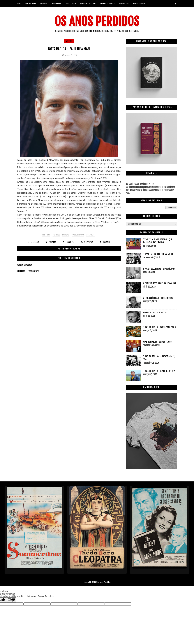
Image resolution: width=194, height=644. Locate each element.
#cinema (66, 235)
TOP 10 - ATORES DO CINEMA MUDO (158, 254)
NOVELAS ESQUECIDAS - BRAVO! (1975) (159, 269)
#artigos (46, 235)
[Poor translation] (11, 600)
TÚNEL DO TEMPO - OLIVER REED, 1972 (159, 371)
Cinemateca (124, 3)
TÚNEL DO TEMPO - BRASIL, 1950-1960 (160, 327)
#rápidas (90, 235)
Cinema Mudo (31, 3)
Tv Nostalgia (70, 3)
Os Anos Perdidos (97, 21)
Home (19, 3)
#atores (56, 235)
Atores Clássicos (108, 3)
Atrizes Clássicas (88, 3)
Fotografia (56, 3)
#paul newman (78, 235)
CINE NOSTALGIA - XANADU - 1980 (157, 342)
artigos (44, 3)
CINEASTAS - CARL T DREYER (155, 313)
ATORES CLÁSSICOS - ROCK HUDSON (158, 298)
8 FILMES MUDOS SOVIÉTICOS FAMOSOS (160, 283)
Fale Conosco (139, 3)
